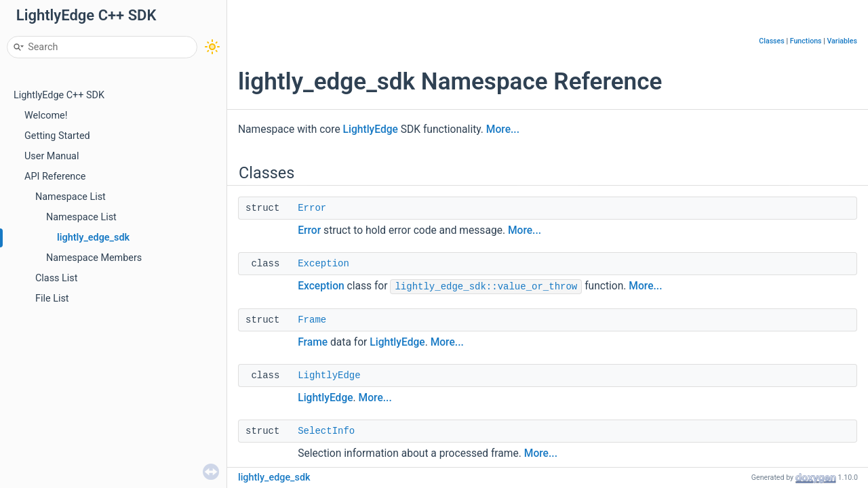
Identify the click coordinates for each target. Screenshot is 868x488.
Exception (323, 264)
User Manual (52, 156)
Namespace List (71, 197)
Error (312, 208)
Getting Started (57, 136)
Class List (57, 278)
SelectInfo (326, 431)
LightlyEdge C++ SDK (59, 95)
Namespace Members (94, 258)
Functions (806, 41)
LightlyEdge (371, 129)
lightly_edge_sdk (93, 238)
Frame (312, 320)
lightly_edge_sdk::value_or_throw (486, 287)
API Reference (55, 177)
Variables (842, 41)
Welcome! (46, 116)
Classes (772, 41)
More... (503, 129)
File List (52, 299)
